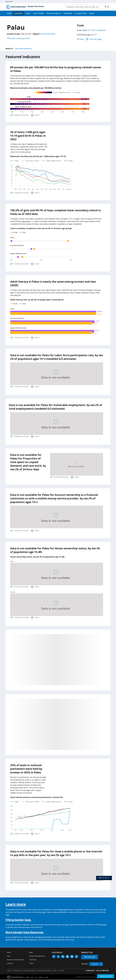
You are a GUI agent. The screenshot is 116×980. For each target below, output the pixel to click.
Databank (101, 30)
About (92, 13)
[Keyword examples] (88, 7)
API (94, 30)
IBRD (28, 978)
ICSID (46, 978)
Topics (28, 13)
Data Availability (54, 13)
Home (9, 13)
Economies (18, 13)
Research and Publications (15, 960)
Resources (68, 13)
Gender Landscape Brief (20, 38)
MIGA (41, 978)
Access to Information (44, 971)
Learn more (16, 904)
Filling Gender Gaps (19, 920)
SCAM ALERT (90, 971)
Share (80, 39)
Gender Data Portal (36, 7)
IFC (36, 978)
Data (9, 956)
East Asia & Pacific (48, 34)
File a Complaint (103, 971)
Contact (61, 971)
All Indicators (81, 13)
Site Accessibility (30, 971)
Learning (10, 964)
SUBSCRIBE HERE (90, 957)
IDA (32, 978)
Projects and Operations (37, 956)
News (31, 953)
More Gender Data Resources (25, 932)
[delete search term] (106, 7)
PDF (95, 35)
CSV (89, 30)
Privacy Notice (17, 971)
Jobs (55, 971)
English (95, 964)
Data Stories (39, 13)
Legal (9, 971)
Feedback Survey (106, 976)
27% (65, 689)
